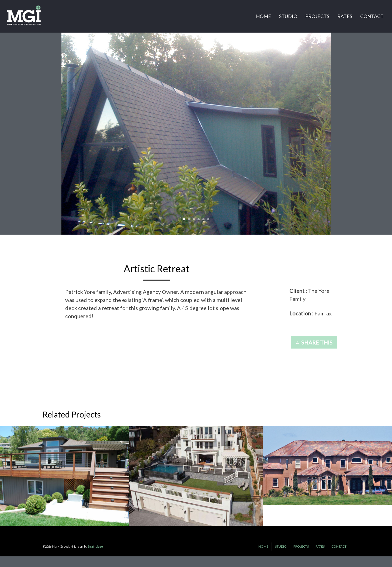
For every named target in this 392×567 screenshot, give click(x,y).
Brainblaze (95, 546)
